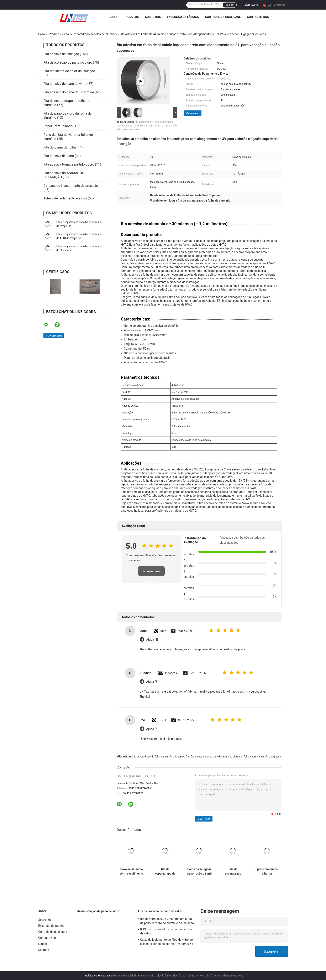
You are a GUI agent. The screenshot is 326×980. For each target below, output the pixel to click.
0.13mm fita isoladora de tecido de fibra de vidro (166, 931)
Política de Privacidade (98, 976)
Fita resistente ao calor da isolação (69, 71)
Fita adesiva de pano (59, 156)
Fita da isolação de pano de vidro (68, 62)
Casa (114, 17)
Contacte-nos (258, 17)
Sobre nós (153, 17)
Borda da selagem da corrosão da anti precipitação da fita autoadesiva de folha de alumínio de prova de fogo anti (199, 871)
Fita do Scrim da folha (60, 147)
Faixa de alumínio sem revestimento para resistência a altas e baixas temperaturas (131, 871)
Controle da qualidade (223, 17)
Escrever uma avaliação (151, 573)
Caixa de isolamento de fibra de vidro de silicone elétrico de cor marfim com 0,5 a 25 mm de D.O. (167, 942)
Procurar (230, 5)
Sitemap (44, 950)
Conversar (193, 113)
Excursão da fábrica (183, 17)
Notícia (43, 944)
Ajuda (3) (152, 682)
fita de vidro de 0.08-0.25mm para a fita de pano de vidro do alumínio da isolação (167, 921)
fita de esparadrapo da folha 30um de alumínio (217, 757)
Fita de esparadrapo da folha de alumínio (90, 34)
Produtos (131, 17)
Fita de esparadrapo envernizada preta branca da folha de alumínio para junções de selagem (233, 871)
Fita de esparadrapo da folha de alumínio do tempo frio (159, 757)
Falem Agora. (251, 5)
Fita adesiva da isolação (61, 54)
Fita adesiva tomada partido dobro (69, 164)
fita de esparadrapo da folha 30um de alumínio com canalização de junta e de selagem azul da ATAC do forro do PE (165, 871)
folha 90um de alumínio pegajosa (262, 757)
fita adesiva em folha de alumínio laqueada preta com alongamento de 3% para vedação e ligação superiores (147, 126)
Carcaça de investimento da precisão (71, 186)
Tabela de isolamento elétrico (65, 198)
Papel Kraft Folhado (58, 126)
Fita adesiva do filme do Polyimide (69, 92)
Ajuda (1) (152, 640)
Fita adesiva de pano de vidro (65, 84)
